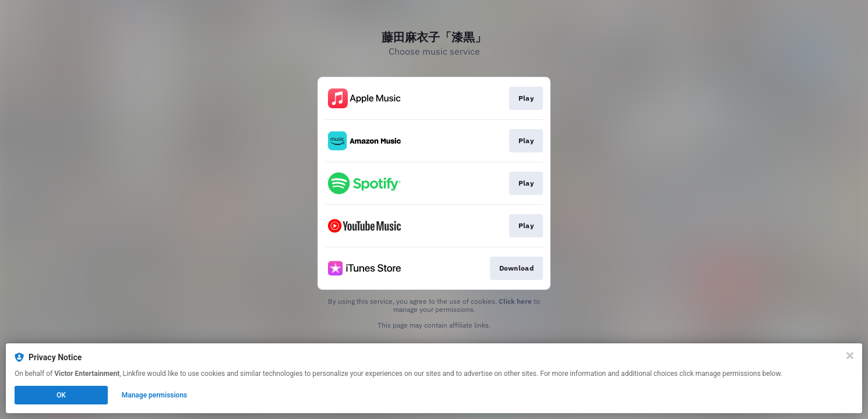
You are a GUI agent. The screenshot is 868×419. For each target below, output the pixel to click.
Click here (515, 301)
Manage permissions (155, 395)
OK (61, 395)
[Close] (850, 356)
